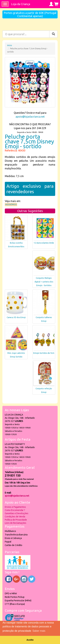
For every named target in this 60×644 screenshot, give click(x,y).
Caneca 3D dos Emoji (16, 317)
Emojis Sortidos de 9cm (44, 353)
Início (10, 45)
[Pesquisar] (53, 34)
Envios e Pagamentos (15, 507)
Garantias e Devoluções (17, 513)
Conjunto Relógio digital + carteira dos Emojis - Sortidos (44, 282)
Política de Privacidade (16, 520)
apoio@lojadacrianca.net (30, 117)
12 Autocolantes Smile (44, 243)
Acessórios (11, 204)
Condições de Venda (15, 517)
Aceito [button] (30, 640)
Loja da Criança (21, 4)
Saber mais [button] (39, 631)
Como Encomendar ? (15, 510)
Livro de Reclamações (16, 523)
